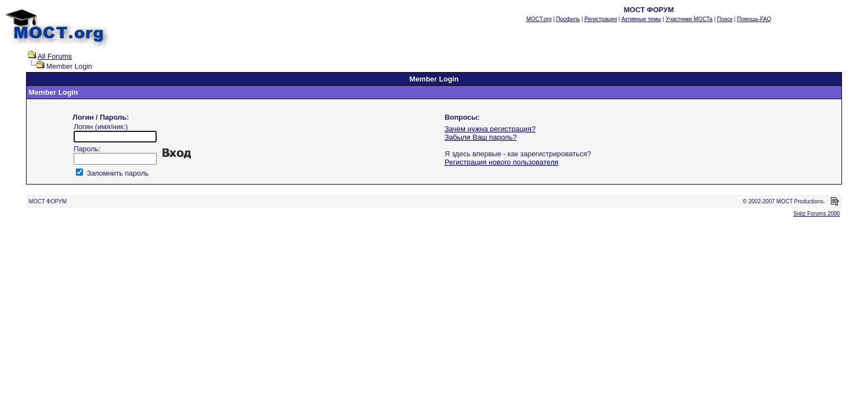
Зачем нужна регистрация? (490, 129)
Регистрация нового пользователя (502, 162)
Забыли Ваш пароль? (480, 137)
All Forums (55, 56)
